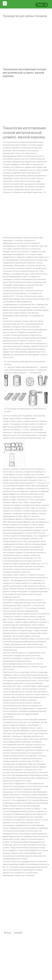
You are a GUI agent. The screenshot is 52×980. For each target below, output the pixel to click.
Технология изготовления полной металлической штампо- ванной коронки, (24, 73)
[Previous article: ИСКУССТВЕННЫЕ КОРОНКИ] (8, 933)
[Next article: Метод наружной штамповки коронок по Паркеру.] (18, 933)
